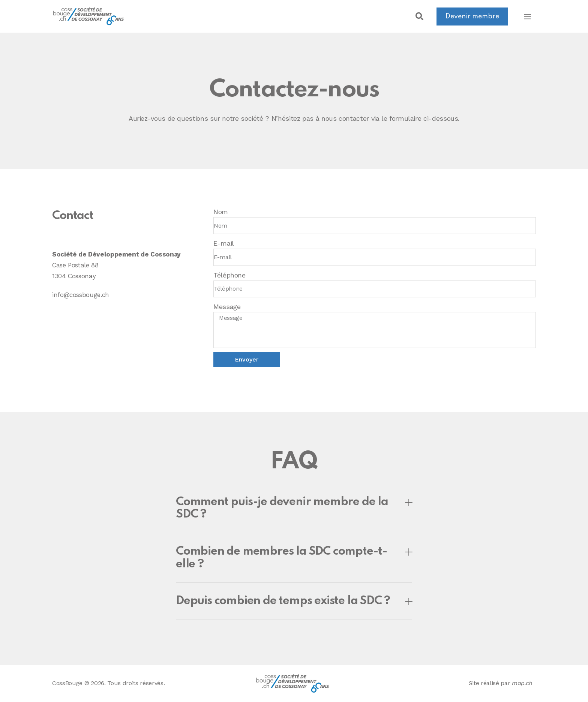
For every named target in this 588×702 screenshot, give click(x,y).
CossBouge (67, 683)
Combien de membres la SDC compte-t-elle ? (282, 558)
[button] (419, 16)
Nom (221, 212)
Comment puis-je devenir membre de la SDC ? (282, 508)
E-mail (224, 243)
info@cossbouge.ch (81, 295)
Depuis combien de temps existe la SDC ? (283, 601)
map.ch (522, 683)
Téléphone (229, 275)
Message (227, 307)
